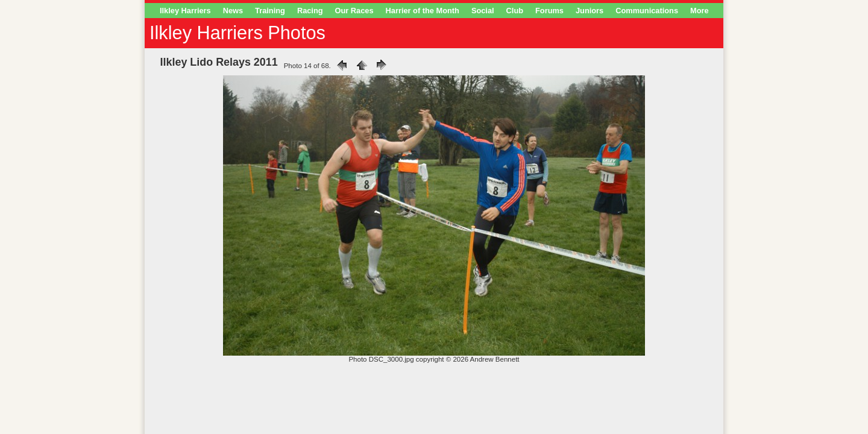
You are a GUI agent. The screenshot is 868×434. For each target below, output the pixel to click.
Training (270, 11)
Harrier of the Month (423, 11)
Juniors (590, 11)
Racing (310, 11)
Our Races (354, 11)
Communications (647, 11)
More (700, 11)
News (233, 11)
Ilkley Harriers (185, 11)
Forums (549, 11)
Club (515, 11)
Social (483, 11)
